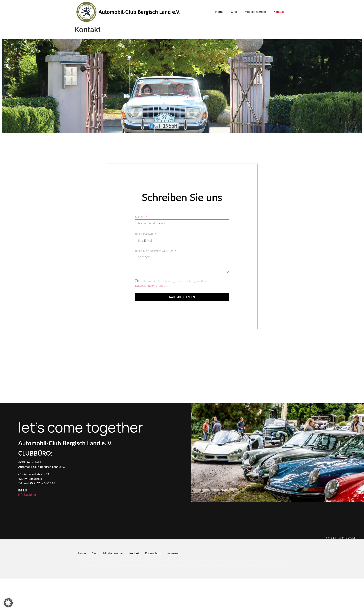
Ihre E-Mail (145, 234)
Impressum (173, 553)
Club (234, 12)
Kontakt (279, 12)
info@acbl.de (27, 495)
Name (140, 217)
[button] (8, 603)
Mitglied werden (255, 12)
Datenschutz (153, 553)
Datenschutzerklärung (149, 285)
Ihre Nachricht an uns (155, 251)
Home (219, 12)
